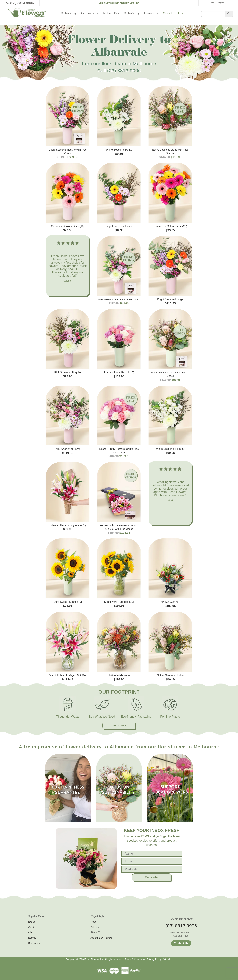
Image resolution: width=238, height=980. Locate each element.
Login (213, 2)
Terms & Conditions (135, 959)
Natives (32, 938)
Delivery (95, 927)
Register (222, 2)
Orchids (32, 927)
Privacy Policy (154, 959)
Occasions (90, 13)
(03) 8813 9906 (22, 3)
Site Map (168, 959)
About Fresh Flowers (101, 938)
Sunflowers (34, 943)
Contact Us (181, 943)
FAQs (93, 922)
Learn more (119, 725)
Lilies (31, 932)
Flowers (151, 13)
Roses (32, 922)
